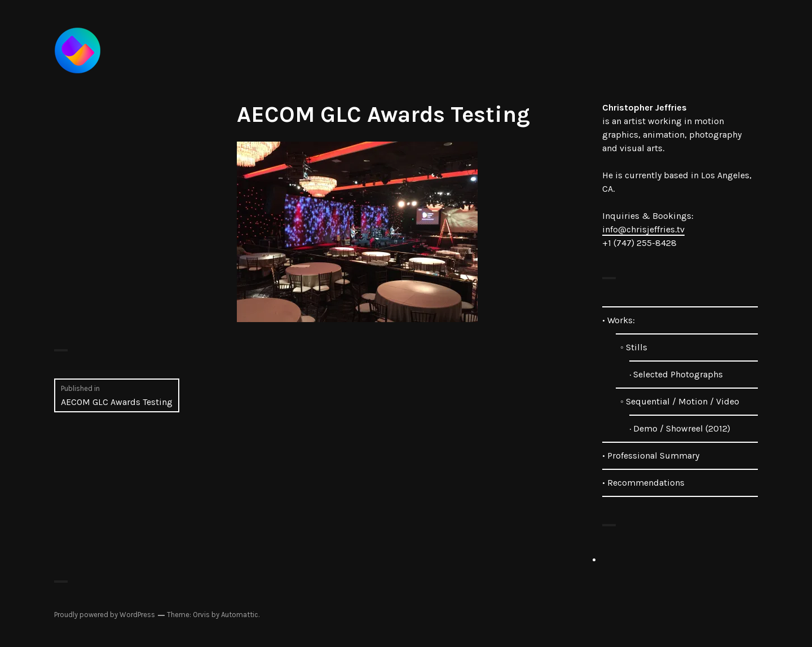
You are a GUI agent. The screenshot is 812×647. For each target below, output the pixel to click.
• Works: (619, 320)
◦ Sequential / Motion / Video (678, 401)
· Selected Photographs (676, 374)
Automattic (240, 615)
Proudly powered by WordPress (105, 615)
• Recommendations (643, 483)
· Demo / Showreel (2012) (680, 428)
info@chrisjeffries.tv (643, 229)
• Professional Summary (651, 455)
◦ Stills (632, 347)
